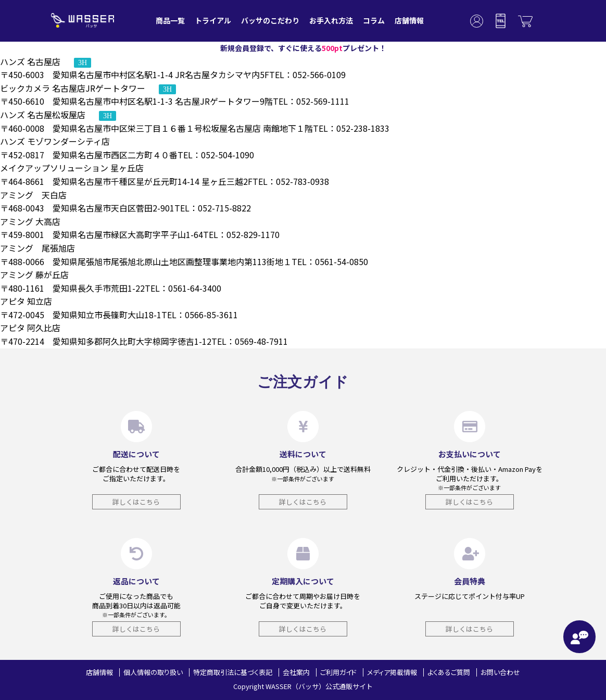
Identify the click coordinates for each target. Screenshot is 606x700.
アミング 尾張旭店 (37, 248)
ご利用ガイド (338, 672)
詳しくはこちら (136, 502)
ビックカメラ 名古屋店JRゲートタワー (88, 88)
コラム (374, 20)
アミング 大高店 (30, 221)
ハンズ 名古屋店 (46, 61)
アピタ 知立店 (26, 301)
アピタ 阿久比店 (30, 328)
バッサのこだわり (270, 20)
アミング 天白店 (33, 195)
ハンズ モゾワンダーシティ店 (55, 141)
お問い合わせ (500, 672)
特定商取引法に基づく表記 (233, 672)
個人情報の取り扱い (153, 672)
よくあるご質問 (449, 672)
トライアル (213, 20)
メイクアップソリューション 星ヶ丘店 (72, 168)
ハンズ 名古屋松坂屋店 (58, 115)
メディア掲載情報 (392, 672)
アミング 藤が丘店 (34, 274)
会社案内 (296, 672)
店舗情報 (409, 20)
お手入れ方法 (331, 20)
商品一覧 (170, 20)
